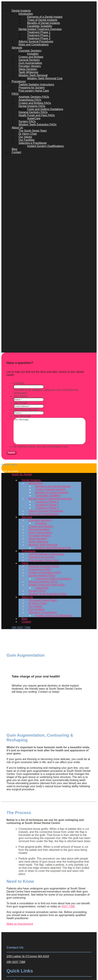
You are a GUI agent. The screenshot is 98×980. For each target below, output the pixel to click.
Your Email (21, 403)
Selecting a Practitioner (33, 143)
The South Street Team (33, 131)
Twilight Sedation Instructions (36, 85)
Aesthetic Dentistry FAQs (34, 97)
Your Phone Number (26, 409)
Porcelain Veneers (30, 66)
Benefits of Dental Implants (44, 23)
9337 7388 (68, 906)
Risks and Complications (34, 45)
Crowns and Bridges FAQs (35, 103)
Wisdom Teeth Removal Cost (45, 78)
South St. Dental (22, 474)
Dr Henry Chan (28, 134)
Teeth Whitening (28, 72)
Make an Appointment (20, 924)
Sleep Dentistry (28, 69)
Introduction (26, 14)
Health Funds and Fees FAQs (37, 115)
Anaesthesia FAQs (30, 100)
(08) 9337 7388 (16, 962)
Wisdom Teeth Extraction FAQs (38, 125)
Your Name (21, 396)
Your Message (22, 416)
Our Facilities (27, 140)
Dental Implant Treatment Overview (40, 29)
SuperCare (34, 118)
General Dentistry (29, 60)
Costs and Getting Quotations (45, 109)
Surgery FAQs (27, 121)
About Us (17, 128)
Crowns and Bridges (31, 57)
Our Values (25, 137)
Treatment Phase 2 (39, 35)
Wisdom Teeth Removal (33, 75)
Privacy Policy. (77, 447)
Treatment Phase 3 (39, 38)
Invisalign (33, 54)
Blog (14, 149)
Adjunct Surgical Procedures (36, 41)
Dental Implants (21, 11)
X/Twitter (19, 383)
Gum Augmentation (30, 63)
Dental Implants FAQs (32, 106)
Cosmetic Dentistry (30, 51)
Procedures (19, 81)
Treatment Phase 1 (39, 32)
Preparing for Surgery (32, 88)
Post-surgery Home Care (34, 91)
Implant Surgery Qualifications (45, 146)
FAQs (15, 94)
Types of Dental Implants (42, 20)
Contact (16, 152)
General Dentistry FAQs (33, 112)
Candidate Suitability (40, 26)
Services (17, 48)
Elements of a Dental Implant (45, 17)
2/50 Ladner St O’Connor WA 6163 (28, 956)
